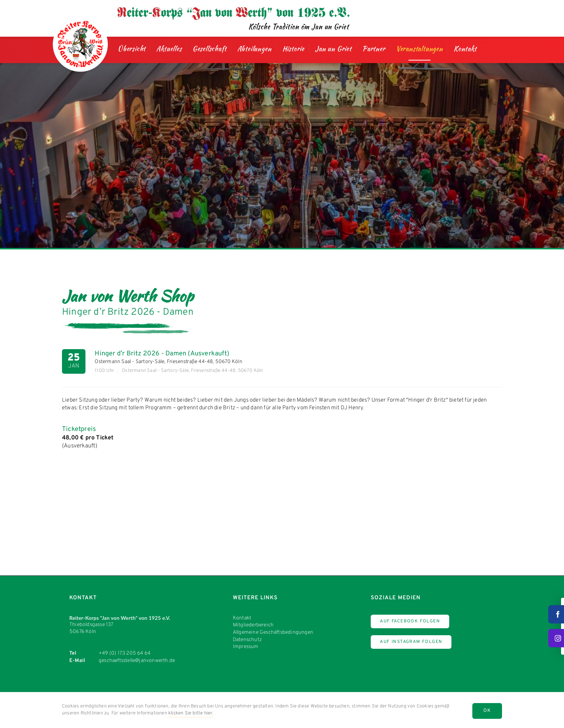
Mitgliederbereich (253, 625)
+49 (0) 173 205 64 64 (124, 653)
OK (487, 711)
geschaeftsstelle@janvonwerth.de (137, 661)
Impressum (246, 647)
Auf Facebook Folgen (410, 621)
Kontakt (242, 618)
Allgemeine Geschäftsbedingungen (273, 632)
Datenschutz (247, 640)
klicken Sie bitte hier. (191, 713)
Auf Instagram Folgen (411, 642)
